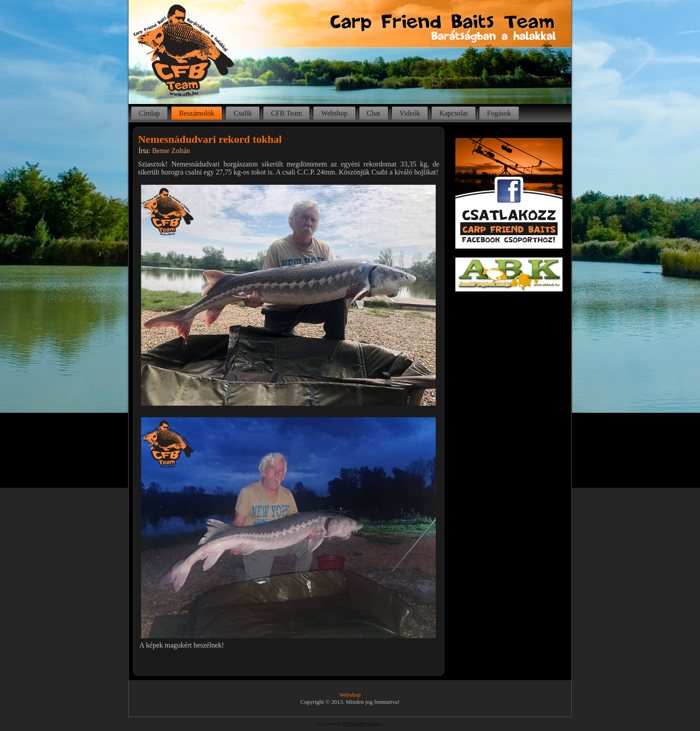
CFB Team (286, 113)
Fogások (499, 113)
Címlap (149, 113)
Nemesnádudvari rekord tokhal (210, 139)
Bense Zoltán (171, 151)
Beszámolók (197, 113)
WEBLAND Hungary (362, 724)
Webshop (334, 113)
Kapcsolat (454, 113)
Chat (374, 113)
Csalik (243, 113)
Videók (410, 113)
